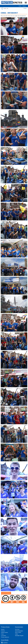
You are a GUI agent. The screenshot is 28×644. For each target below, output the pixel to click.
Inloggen (25, 8)
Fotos (20, 6)
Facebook (4, 642)
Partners (3, 631)
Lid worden (4, 636)
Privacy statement (5, 637)
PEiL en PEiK (18, 632)
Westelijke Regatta (19, 636)
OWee (17, 634)
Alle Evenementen (6, 593)
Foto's (2, 634)
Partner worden (4, 632)
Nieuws (3, 629)
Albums (24, 6)
